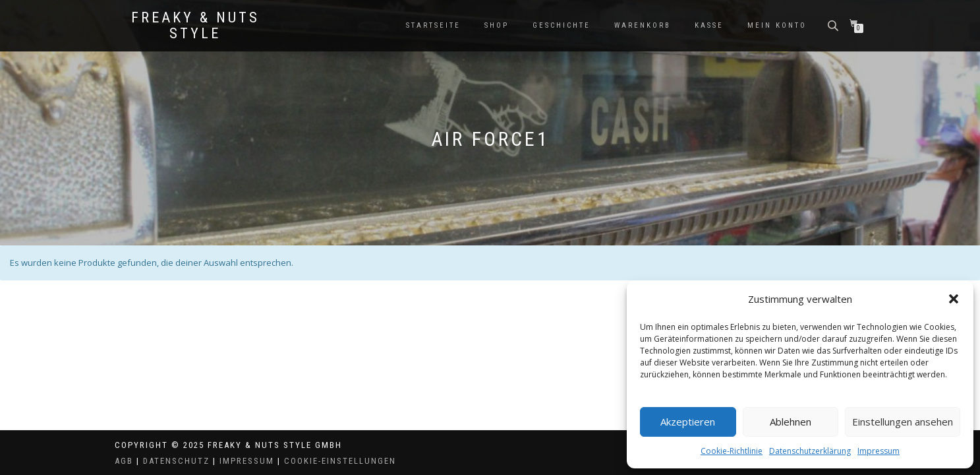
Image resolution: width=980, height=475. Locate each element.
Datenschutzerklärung (810, 451)
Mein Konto (777, 25)
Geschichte (562, 25)
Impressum (879, 451)
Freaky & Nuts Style (195, 26)
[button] (954, 299)
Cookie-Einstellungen (340, 461)
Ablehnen (791, 422)
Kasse (709, 25)
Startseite (433, 25)
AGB (124, 461)
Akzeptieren (688, 422)
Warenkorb (643, 25)
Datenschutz (176, 461)
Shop (497, 25)
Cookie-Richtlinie (732, 451)
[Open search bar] (834, 25)
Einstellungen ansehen (903, 422)
